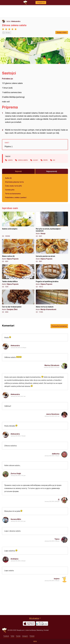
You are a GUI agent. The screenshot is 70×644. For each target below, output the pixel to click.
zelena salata (23, 160)
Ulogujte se (41, 3)
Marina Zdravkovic (52, 365)
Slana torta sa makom (52, 301)
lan (54, 160)
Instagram (25, 636)
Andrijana (14, 559)
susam (36, 160)
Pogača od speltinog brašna (52, 276)
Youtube (18, 636)
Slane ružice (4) (18, 251)
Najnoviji (18, 171)
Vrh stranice (34, 618)
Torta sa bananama (13, 194)
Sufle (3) (8, 178)
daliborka (56, 454)
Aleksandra (16, 21)
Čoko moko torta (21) (13, 186)
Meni (35, 641)
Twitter (12, 636)
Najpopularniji (52, 171)
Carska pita (10, 190)
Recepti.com (4, 630)
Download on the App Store (29, 623)
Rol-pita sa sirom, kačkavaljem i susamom (52, 224)
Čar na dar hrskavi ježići (18, 301)
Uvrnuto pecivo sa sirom (52, 251)
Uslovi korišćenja (30, 630)
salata (10, 160)
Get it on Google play (42, 623)
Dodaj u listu (62, 32)
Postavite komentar (59, 326)
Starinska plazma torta (14, 182)
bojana (57, 579)
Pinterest (32, 636)
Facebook (6, 636)
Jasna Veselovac (53, 414)
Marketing (40, 630)
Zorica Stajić (16, 473)
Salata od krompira (18, 224)
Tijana (57, 539)
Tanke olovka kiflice (18, 276)
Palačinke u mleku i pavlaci (16, 197)
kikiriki (45, 160)
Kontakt (46, 630)
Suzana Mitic (16, 519)
